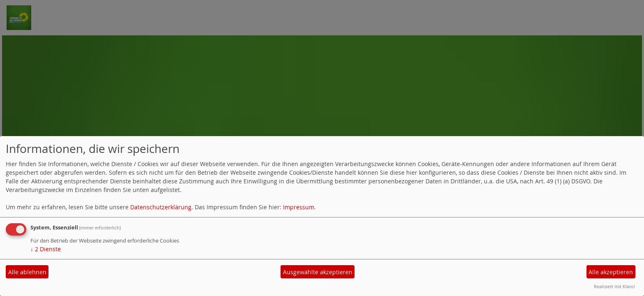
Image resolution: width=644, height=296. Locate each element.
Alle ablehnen (27, 272)
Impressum (299, 207)
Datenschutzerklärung (161, 207)
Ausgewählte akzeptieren (318, 272)
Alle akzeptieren (611, 272)
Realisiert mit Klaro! (614, 286)
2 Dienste (46, 249)
